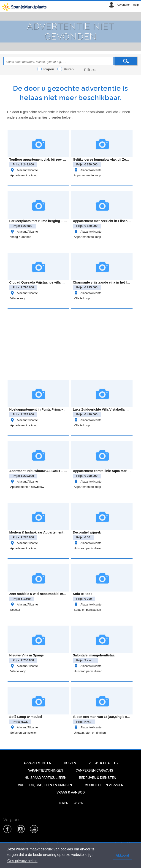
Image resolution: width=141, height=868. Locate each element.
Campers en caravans (94, 770)
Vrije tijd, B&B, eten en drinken (45, 785)
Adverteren (123, 5)
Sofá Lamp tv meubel (26, 717)
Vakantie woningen (46, 770)
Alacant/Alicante (24, 170)
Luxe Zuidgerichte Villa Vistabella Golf (102, 409)
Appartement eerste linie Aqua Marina (102, 471)
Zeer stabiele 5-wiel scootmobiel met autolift (43, 594)
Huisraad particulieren (88, 548)
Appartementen (38, 763)
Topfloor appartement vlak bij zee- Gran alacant (46, 159)
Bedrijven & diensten (98, 778)
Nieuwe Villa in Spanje (26, 655)
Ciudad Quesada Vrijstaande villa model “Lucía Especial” (53, 282)
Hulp (136, 5)
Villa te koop (18, 298)
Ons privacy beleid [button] (22, 861)
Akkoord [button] (122, 855)
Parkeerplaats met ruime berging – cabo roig (44, 221)
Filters (91, 70)
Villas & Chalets (103, 763)
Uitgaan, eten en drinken (90, 733)
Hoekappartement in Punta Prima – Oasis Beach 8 (48, 409)
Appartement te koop (24, 175)
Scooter (15, 610)
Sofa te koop (83, 594)
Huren (63, 803)
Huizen (70, 763)
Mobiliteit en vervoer (104, 785)
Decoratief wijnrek (87, 532)
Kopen (79, 803)
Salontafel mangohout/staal (94, 655)
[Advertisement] (74, 343)
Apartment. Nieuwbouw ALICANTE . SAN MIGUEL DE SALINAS (58, 471)
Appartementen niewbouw (27, 487)
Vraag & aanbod (21, 237)
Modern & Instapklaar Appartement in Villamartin (47, 532)
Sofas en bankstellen (87, 610)
